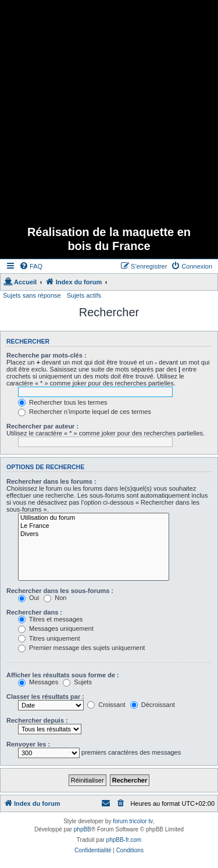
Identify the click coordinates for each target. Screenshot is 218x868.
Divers (94, 534)
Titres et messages (50, 619)
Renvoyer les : (28, 744)
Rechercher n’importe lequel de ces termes (85, 412)
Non (55, 598)
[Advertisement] (109, 109)
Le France (94, 526)
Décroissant (153, 705)
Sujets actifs (84, 295)
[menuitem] (31, 266)
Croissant (106, 705)
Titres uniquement (49, 638)
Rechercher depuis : (37, 720)
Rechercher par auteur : (42, 426)
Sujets (77, 682)
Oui (28, 598)
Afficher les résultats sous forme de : (63, 675)
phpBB (83, 829)
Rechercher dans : (34, 612)
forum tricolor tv (133, 821)
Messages (38, 682)
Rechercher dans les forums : (51, 481)
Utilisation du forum (94, 518)
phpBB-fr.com (124, 840)
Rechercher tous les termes (63, 402)
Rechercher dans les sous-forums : (60, 591)
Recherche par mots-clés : (47, 355)
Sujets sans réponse (32, 295)
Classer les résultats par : (45, 696)
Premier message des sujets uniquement (81, 648)
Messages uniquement (56, 628)
